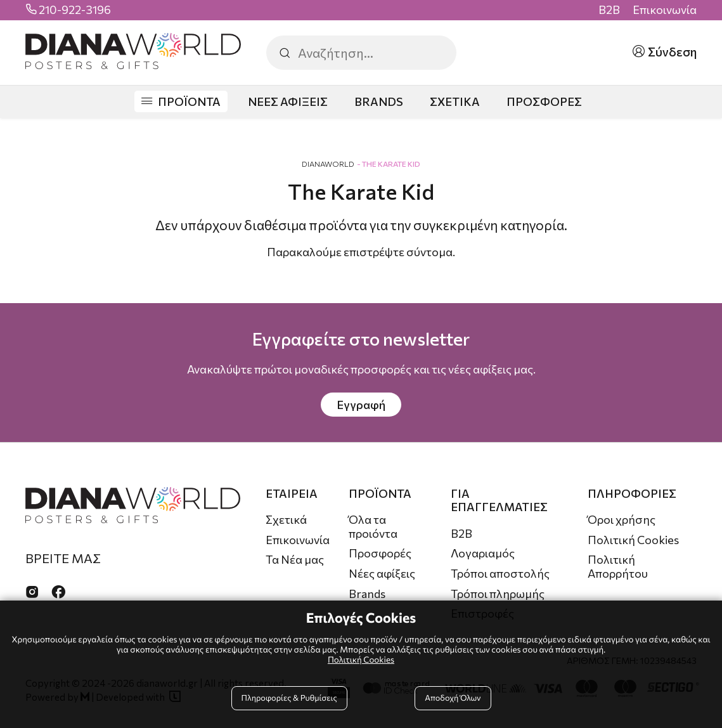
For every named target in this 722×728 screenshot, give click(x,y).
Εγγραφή (361, 405)
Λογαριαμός (483, 553)
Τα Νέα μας (295, 559)
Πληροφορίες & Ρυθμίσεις (289, 698)
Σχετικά (286, 519)
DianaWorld (328, 164)
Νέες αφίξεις (382, 573)
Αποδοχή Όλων (453, 698)
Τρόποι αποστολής (500, 573)
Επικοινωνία (665, 10)
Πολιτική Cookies (633, 540)
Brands (367, 594)
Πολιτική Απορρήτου (618, 566)
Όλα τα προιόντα (373, 526)
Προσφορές (380, 553)
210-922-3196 (75, 10)
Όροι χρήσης (622, 519)
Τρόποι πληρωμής (498, 594)
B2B (609, 10)
